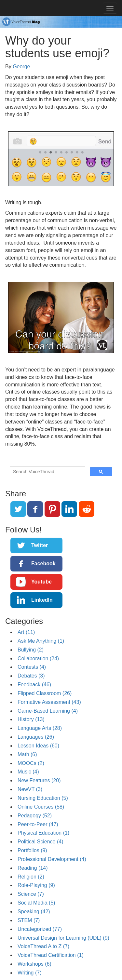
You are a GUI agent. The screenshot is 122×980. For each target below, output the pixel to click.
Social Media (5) (36, 903)
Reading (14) (33, 868)
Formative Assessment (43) (49, 702)
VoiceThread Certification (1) (51, 955)
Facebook (43, 564)
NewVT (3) (30, 789)
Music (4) (28, 772)
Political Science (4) (41, 842)
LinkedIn (42, 600)
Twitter (40, 545)
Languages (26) (36, 737)
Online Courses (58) (41, 807)
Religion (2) (31, 877)
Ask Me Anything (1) (41, 641)
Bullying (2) (31, 650)
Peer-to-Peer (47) (38, 824)
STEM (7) (29, 920)
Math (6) (27, 754)
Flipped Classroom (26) (45, 693)
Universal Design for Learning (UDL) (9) (63, 938)
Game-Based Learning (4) (48, 711)
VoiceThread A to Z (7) (43, 946)
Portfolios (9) (32, 850)
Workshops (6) (34, 964)
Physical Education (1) (43, 833)
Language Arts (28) (40, 728)
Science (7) (31, 894)
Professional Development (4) (52, 859)
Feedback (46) (34, 685)
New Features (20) (39, 780)
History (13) (31, 719)
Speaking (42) (34, 912)
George (21, 67)
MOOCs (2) (31, 763)
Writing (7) (30, 973)
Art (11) (26, 632)
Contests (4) (32, 667)
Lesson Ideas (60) (38, 746)
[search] (47, 472)
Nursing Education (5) (43, 798)
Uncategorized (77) (40, 929)
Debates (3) (31, 676)
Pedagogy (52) (35, 816)
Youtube (41, 582)
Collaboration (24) (38, 658)
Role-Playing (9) (36, 885)
